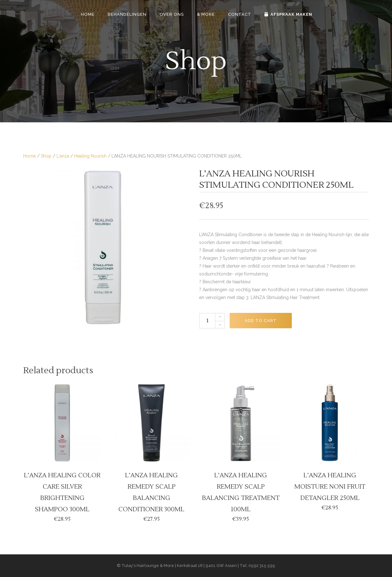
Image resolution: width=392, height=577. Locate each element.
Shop (46, 156)
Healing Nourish (90, 156)
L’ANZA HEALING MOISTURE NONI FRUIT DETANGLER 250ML (330, 487)
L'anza (63, 156)
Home (30, 156)
